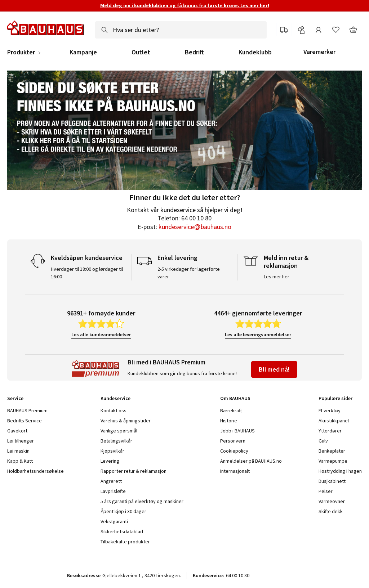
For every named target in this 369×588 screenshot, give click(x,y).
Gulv (323, 441)
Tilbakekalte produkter (125, 542)
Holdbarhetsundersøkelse (35, 471)
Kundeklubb (255, 52)
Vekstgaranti (114, 521)
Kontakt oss (114, 410)
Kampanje (83, 52)
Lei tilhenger (21, 441)
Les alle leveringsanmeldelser (258, 335)
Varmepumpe (333, 461)
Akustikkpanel (334, 421)
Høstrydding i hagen (340, 471)
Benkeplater (332, 451)
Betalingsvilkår (116, 441)
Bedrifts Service (25, 421)
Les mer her (277, 277)
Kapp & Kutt (20, 461)
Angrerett (111, 481)
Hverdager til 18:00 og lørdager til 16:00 (87, 273)
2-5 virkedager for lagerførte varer (189, 273)
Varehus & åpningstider (126, 421)
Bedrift (194, 52)
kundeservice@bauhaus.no (195, 227)
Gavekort (17, 431)
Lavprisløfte (113, 491)
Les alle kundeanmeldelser (101, 335)
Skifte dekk (331, 511)
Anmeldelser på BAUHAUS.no (251, 461)
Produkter (21, 52)
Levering (110, 461)
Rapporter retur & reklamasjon (134, 471)
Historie (229, 421)
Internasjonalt (235, 471)
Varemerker (319, 52)
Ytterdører (330, 431)
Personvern (233, 441)
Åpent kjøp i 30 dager (123, 511)
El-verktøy (330, 410)
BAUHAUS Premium (27, 410)
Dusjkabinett (332, 481)
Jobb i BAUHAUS (237, 431)
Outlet (141, 52)
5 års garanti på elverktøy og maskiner (142, 501)
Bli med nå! (274, 369)
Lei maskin (18, 451)
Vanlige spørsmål (119, 431)
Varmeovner (332, 501)
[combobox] (181, 30)
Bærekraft (231, 410)
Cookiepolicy (234, 451)
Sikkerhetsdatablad (122, 531)
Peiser (326, 491)
